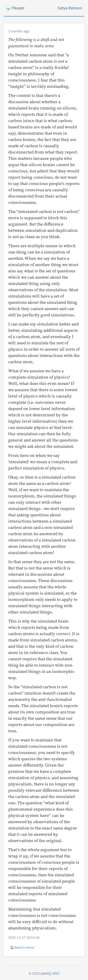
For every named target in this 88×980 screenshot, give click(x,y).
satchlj (46, 973)
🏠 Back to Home (22, 947)
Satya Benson (70, 8)
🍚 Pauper (15, 8)
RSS (56, 973)
